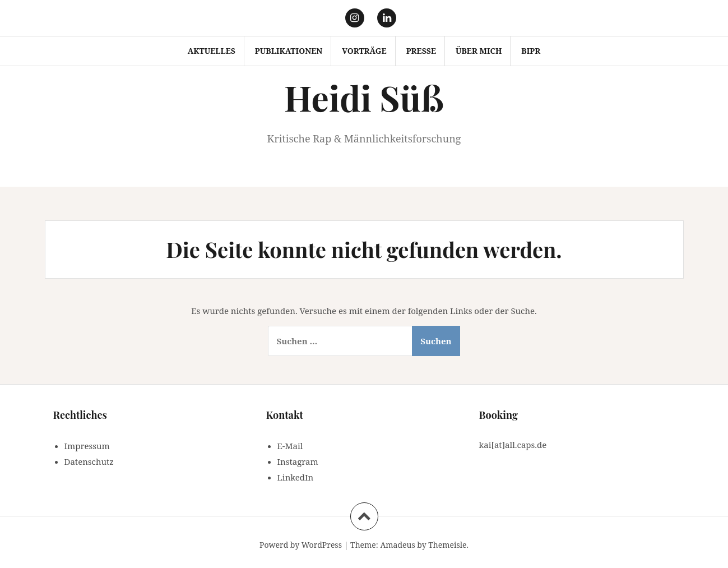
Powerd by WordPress (301, 545)
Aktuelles (212, 51)
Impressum (87, 446)
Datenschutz (89, 461)
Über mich (479, 51)
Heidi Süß (364, 97)
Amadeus (397, 545)
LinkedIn (296, 477)
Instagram (298, 461)
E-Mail (290, 446)
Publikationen (289, 51)
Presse (421, 51)
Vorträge (364, 51)
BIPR (531, 51)
